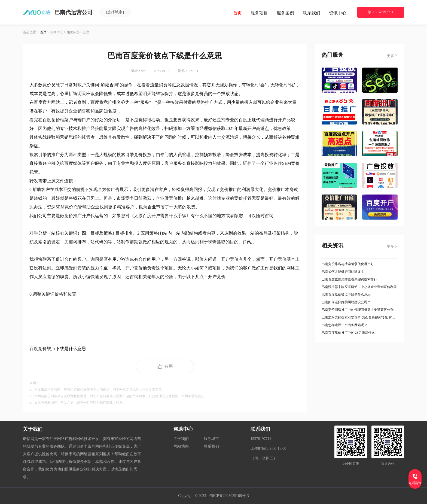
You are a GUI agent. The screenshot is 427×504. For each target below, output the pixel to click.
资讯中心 (338, 13)
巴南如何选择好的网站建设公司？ (346, 302)
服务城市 (211, 439)
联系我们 (312, 13)
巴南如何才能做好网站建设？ (343, 272)
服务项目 (259, 13)
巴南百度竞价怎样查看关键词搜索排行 (349, 279)
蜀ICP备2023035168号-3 (229, 496)
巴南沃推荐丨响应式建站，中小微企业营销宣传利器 (359, 287)
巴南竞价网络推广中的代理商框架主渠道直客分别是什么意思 (360, 310)
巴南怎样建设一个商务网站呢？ (344, 325)
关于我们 (181, 439)
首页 (237, 13)
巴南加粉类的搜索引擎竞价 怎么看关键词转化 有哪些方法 (360, 317)
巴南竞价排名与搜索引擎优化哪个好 (348, 264)
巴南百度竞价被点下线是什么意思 (346, 294)
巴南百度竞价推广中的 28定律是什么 (348, 333)
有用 (165, 366)
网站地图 (181, 446)
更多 (392, 56)
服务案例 (285, 13)
